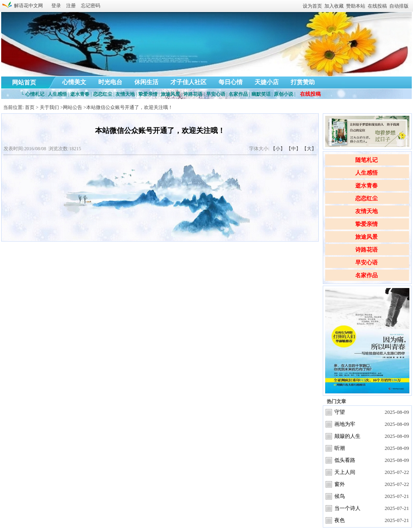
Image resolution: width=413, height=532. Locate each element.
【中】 (294, 149)
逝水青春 (366, 186)
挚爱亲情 (366, 224)
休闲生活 (146, 82)
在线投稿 (377, 6)
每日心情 (231, 82)
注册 (71, 6)
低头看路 (345, 460)
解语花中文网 (27, 6)
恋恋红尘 (366, 198)
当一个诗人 (347, 508)
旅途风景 (366, 237)
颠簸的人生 (347, 436)
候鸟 (340, 496)
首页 (30, 107)
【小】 (278, 149)
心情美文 (74, 82)
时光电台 (110, 82)
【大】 (309, 149)
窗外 (340, 484)
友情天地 (366, 211)
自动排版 (399, 6)
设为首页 (312, 6)
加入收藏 (334, 6)
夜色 (340, 520)
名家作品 (366, 275)
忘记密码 (91, 6)
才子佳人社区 (188, 82)
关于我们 (49, 107)
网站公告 (73, 107)
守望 (340, 412)
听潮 (340, 448)
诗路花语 (366, 250)
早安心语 (366, 263)
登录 (56, 6)
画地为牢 (345, 424)
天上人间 (345, 472)
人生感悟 (366, 173)
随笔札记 (366, 160)
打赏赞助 (303, 82)
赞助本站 (356, 6)
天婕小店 (267, 82)
